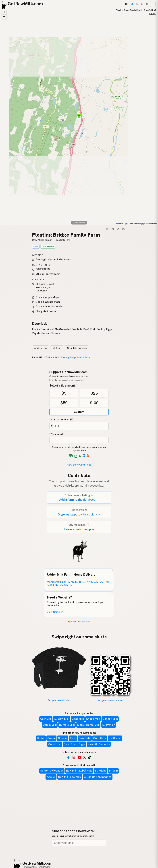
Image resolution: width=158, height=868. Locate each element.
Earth (35, 357)
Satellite (152, 14)
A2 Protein (109, 725)
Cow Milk (46, 719)
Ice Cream (115, 738)
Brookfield (54, 357)
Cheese (63, 738)
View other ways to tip (79, 465)
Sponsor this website (79, 621)
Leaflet (120, 224)
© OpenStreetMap (133, 224)
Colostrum (55, 744)
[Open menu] (153, 4)
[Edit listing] (118, 229)
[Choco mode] (142, 4)
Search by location (52, 771)
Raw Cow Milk (48, 247)
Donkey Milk (110, 719)
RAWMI (51, 777)
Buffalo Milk (67, 725)
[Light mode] (147, 4)
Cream (51, 738)
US (41, 357)
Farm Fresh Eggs (74, 744)
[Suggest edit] (123, 229)
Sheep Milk (93, 719)
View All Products (99, 744)
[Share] (113, 229)
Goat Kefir (100, 738)
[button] (4, 12)
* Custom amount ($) (61, 420)
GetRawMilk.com (37, 863)
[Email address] (79, 843)
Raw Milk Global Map (79, 771)
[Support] (132, 4)
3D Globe (101, 771)
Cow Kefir (85, 738)
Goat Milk (78, 719)
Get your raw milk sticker (110, 700)
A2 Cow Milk (62, 719)
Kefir (73, 738)
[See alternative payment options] (84, 456)
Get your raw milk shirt (59, 700)
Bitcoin (113, 771)
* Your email (56, 434)
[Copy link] (107, 229)
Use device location (98, 777)
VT (45, 357)
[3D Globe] (126, 4)
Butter (41, 738)
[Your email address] (79, 440)
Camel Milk (50, 725)
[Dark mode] (137, 4)
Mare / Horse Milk (88, 725)
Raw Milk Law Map (70, 777)
